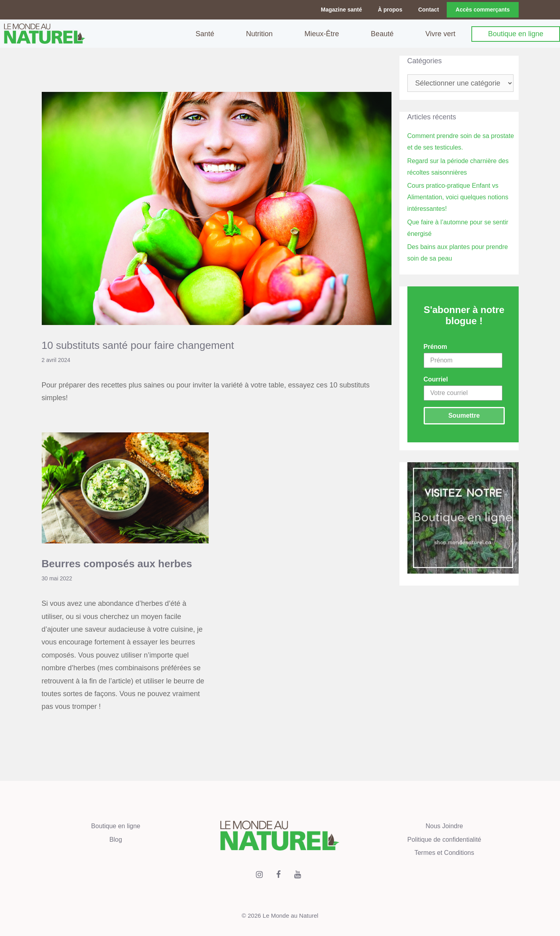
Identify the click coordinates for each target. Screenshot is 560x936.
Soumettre (464, 415)
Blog (116, 839)
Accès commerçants (482, 10)
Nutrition (259, 33)
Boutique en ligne (516, 33)
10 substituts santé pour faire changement (138, 344)
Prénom (436, 346)
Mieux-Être (322, 33)
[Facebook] (278, 874)
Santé (205, 33)
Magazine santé (341, 10)
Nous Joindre (444, 826)
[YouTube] (297, 874)
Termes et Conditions (444, 852)
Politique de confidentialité (444, 839)
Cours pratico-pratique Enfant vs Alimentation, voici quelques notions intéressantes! (458, 197)
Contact (428, 10)
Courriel (436, 379)
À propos (390, 10)
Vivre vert (440, 33)
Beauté (382, 33)
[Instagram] (259, 874)
